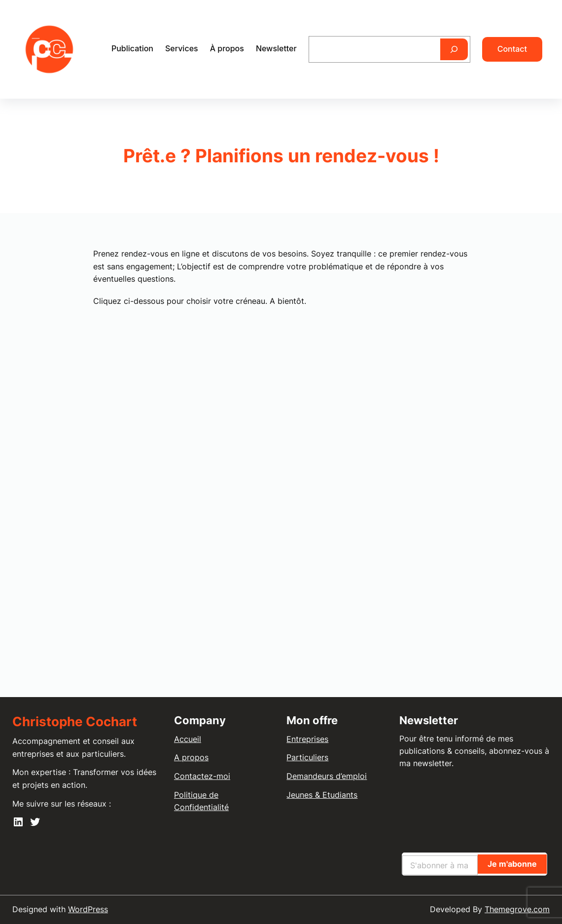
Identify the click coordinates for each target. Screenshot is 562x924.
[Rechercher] (454, 49)
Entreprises (307, 739)
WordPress (88, 909)
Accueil (188, 739)
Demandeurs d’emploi (327, 776)
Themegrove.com (517, 909)
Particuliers (307, 757)
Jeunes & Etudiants (322, 795)
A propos (191, 757)
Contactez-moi (202, 776)
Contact (512, 49)
